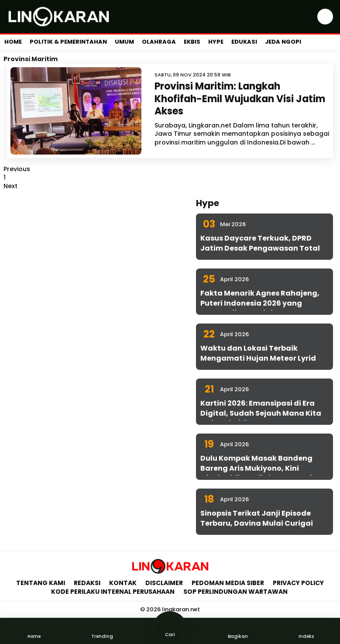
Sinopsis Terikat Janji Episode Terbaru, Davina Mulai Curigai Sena (257, 523)
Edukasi (244, 42)
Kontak (123, 583)
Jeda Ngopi (283, 42)
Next (10, 186)
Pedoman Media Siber (228, 583)
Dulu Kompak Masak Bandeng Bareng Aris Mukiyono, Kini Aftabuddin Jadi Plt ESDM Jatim (260, 468)
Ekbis (192, 42)
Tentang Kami (41, 583)
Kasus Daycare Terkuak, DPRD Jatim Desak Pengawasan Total (260, 243)
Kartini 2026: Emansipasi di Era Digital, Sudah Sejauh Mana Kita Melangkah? (261, 413)
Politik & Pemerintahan (68, 42)
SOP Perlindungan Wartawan (236, 592)
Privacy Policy (298, 583)
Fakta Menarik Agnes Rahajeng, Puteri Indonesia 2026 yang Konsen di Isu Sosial (260, 303)
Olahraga (159, 42)
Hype (216, 42)
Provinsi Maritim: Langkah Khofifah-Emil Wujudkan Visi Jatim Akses (240, 99)
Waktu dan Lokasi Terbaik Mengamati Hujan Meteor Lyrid (258, 353)
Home (13, 42)
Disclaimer (164, 583)
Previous (17, 169)
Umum (124, 42)
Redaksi (87, 583)
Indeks (306, 630)
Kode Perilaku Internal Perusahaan (113, 592)
